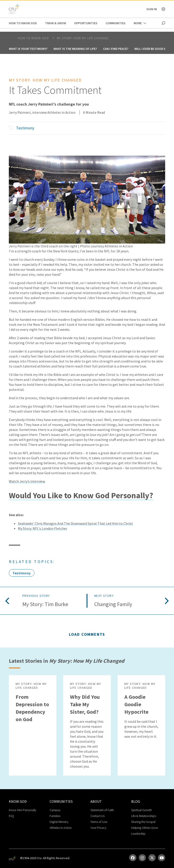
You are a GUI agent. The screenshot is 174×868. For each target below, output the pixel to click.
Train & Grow (56, 23)
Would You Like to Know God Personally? (81, 495)
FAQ (11, 816)
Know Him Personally (23, 810)
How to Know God (23, 23)
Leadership (138, 834)
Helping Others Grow (145, 828)
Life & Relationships (144, 816)
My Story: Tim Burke (45, 604)
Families (55, 816)
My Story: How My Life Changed (83, 38)
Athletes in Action (61, 828)
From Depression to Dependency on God (32, 708)
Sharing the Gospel (143, 822)
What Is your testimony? (28, 49)
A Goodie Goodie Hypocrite (136, 704)
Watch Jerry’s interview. (27, 481)
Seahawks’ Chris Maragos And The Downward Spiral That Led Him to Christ (75, 523)
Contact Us (98, 816)
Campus (55, 810)
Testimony (25, 128)
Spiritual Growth (141, 810)
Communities (116, 23)
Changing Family (113, 604)
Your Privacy (98, 828)
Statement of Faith (102, 810)
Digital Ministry (59, 822)
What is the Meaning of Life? (75, 49)
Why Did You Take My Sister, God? (85, 704)
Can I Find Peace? (116, 49)
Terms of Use (99, 822)
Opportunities (86, 23)
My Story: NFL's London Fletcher (43, 528)
